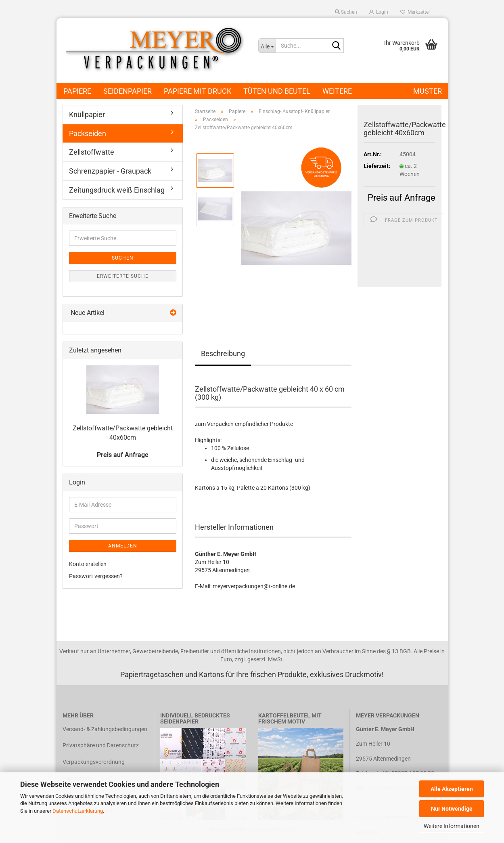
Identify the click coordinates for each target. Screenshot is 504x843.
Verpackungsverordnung (94, 762)
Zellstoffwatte (92, 152)
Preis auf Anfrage (402, 198)
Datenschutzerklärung (78, 811)
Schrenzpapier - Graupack (110, 171)
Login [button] (379, 12)
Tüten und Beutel (277, 91)
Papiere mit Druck (198, 91)
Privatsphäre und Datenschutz (101, 745)
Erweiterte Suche (123, 276)
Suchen (123, 258)
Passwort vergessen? (96, 576)
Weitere (337, 91)
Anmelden (123, 546)
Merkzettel (415, 12)
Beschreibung (223, 353)
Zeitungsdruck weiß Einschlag (117, 190)
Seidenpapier (128, 91)
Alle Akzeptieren (452, 789)
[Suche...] (267, 46)
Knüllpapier (87, 114)
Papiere (77, 91)
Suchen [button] (346, 12)
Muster (428, 91)
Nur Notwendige (452, 809)
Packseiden (88, 133)
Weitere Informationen (452, 826)
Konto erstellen (88, 564)
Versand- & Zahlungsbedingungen (105, 729)
